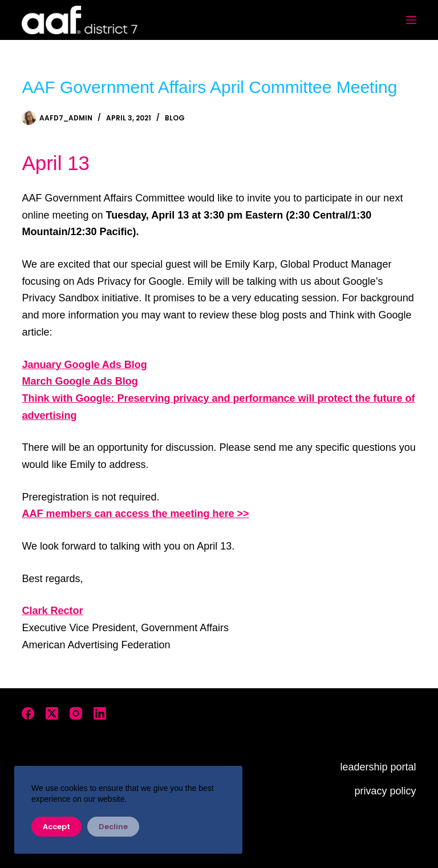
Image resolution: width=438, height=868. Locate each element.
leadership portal (378, 767)
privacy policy (386, 791)
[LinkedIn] (100, 713)
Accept (56, 827)
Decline (113, 827)
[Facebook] (28, 713)
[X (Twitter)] (52, 713)
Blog (175, 118)
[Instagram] (76, 713)
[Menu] (411, 20)
